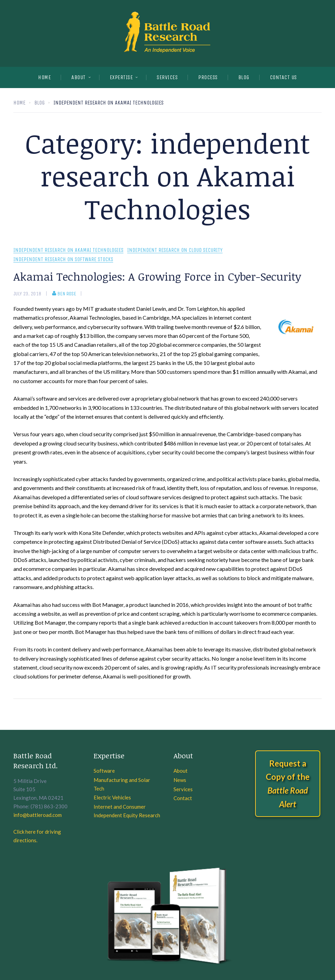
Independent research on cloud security (175, 250)
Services (183, 789)
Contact (183, 798)
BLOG (244, 77)
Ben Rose (64, 294)
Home (44, 77)
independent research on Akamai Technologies (68, 250)
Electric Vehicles (112, 797)
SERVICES (167, 77)
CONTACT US (283, 77)
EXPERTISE (121, 77)
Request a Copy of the (288, 784)
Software (104, 771)
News (180, 780)
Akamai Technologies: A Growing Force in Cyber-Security (157, 276)
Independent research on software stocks (63, 260)
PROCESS (208, 77)
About (79, 77)
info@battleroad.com (38, 815)
